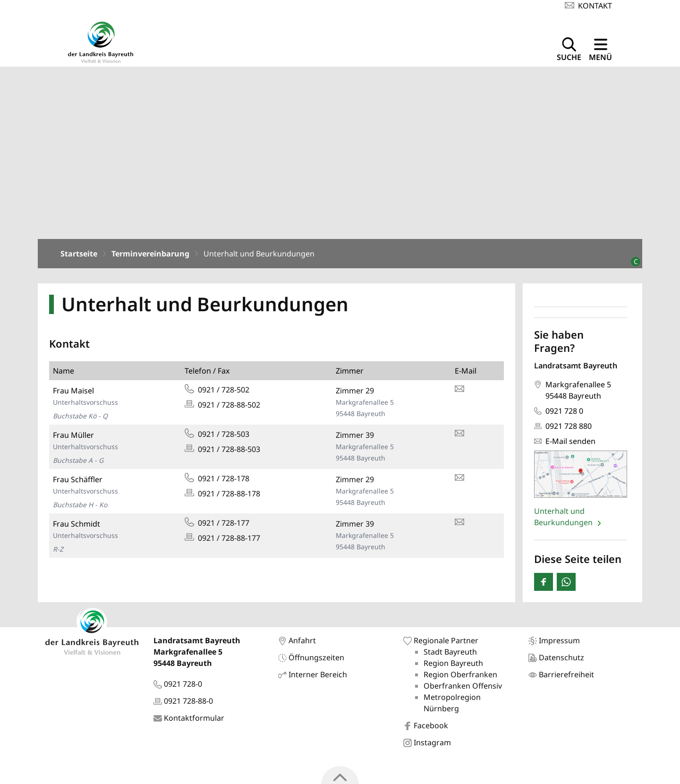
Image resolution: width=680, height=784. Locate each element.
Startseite (79, 256)
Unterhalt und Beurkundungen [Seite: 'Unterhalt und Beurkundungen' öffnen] (564, 519)
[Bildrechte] (632, 260)
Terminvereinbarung (150, 256)
